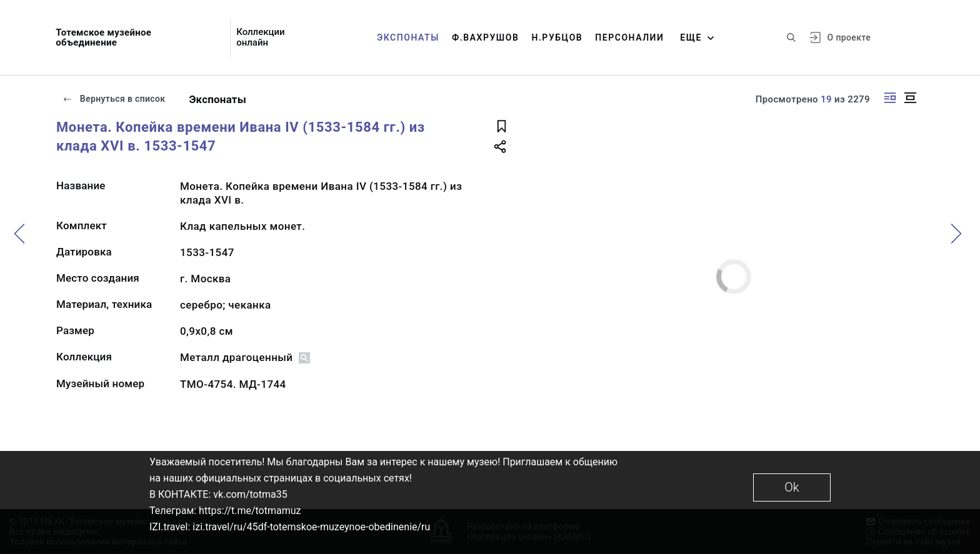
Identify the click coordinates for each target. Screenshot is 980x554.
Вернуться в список (114, 99)
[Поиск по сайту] (791, 37)
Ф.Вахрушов (485, 37)
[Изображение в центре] (910, 98)
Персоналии (629, 37)
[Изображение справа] (890, 98)
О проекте (849, 37)
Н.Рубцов (557, 37)
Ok (792, 487)
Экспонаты (408, 37)
